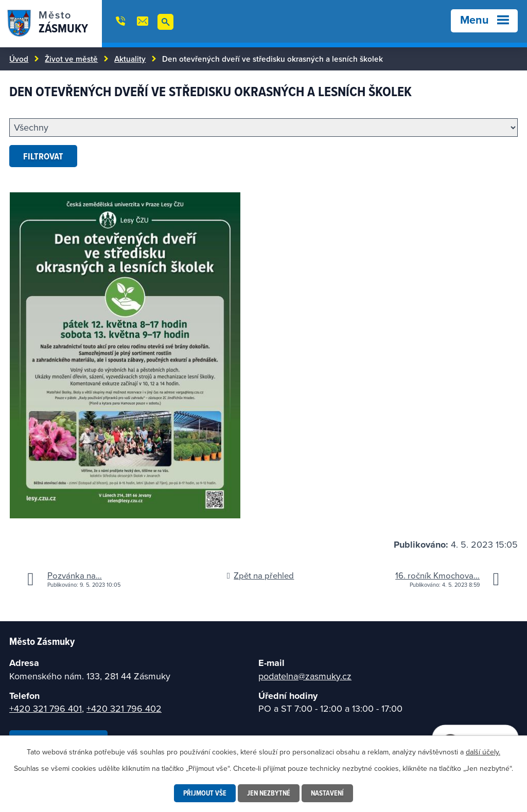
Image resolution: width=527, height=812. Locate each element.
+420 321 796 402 (124, 708)
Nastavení (327, 793)
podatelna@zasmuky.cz (305, 676)
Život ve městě (71, 59)
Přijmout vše (205, 793)
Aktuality (130, 59)
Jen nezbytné (269, 793)
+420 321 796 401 (46, 708)
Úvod (19, 59)
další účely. (483, 752)
